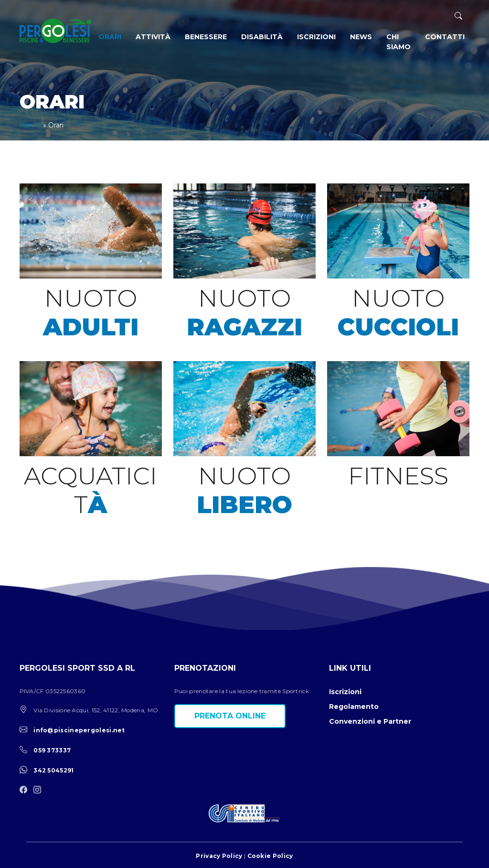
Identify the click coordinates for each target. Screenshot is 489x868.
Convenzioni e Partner (370, 721)
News (361, 37)
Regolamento (354, 707)
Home (30, 125)
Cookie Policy (270, 856)
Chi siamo (399, 42)
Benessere (206, 37)
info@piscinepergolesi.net (79, 730)
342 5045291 (53, 770)
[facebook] (26, 790)
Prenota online (230, 716)
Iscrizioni (316, 37)
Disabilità (262, 37)
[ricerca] (458, 16)
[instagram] (40, 790)
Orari (110, 37)
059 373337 (52, 750)
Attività (153, 37)
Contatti (445, 37)
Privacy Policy (219, 856)
